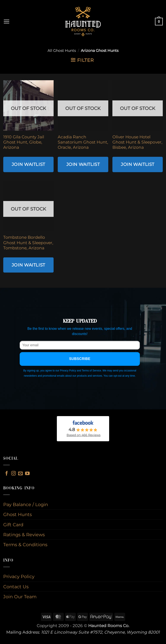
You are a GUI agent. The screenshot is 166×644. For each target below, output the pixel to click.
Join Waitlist (28, 164)
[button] (7, 22)
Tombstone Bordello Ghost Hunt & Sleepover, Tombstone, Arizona (28, 243)
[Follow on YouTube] (27, 474)
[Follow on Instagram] (14, 474)
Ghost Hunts (18, 514)
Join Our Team (20, 597)
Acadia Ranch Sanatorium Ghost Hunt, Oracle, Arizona (83, 142)
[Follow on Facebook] (7, 474)
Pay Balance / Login (26, 504)
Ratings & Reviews (24, 535)
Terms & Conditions (25, 545)
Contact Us (16, 587)
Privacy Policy (19, 576)
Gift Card (13, 525)
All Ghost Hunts (62, 51)
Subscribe (80, 359)
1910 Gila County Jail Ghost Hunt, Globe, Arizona (24, 142)
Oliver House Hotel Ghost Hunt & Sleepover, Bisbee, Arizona (137, 142)
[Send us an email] (20, 474)
